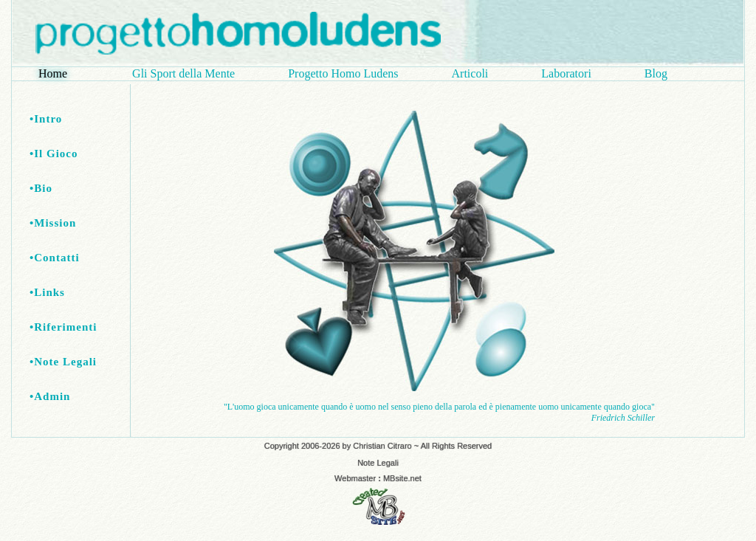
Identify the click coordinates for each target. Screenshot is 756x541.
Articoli (470, 73)
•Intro (46, 119)
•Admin (50, 396)
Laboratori (566, 73)
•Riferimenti (63, 327)
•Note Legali (63, 362)
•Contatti (55, 258)
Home (59, 73)
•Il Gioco (54, 154)
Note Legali (378, 463)
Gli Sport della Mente (183, 73)
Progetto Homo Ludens (343, 73)
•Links (47, 292)
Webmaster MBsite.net (378, 478)
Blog (656, 73)
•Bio (41, 188)
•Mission (53, 223)
